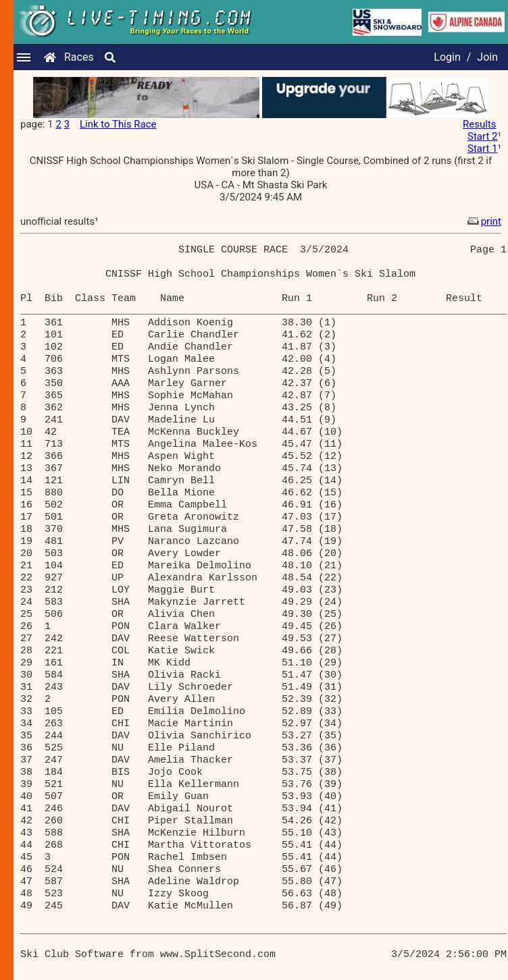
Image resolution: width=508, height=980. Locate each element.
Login (447, 57)
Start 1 (482, 148)
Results (480, 124)
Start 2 (482, 136)
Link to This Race (118, 124)
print (483, 221)
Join (487, 57)
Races (79, 57)
